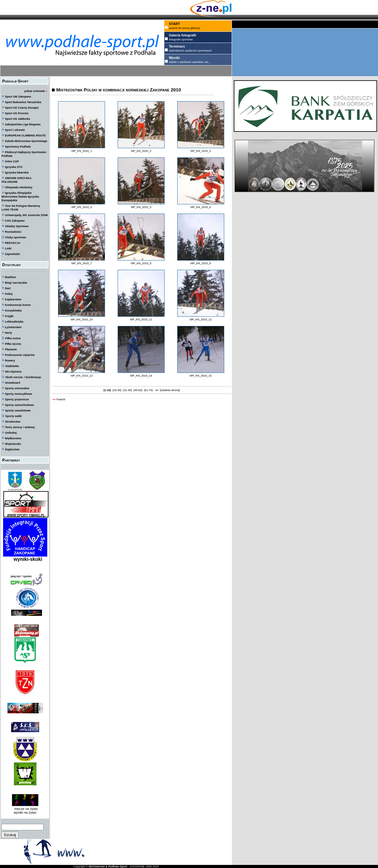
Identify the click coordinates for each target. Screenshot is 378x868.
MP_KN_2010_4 (82, 207)
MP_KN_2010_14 (141, 376)
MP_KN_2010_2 (141, 151)
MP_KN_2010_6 (201, 207)
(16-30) (117, 390)
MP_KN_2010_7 (82, 263)
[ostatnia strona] (170, 390)
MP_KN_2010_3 (201, 151)
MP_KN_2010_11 (141, 319)
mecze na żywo (25, 809)
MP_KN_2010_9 (201, 263)
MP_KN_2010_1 (82, 151)
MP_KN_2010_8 (141, 263)
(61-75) (149, 390)
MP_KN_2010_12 (201, 319)
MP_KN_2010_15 (201, 376)
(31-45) (128, 390)
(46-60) (138, 390)
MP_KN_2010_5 (141, 207)
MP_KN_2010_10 (82, 319)
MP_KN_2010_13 (82, 376)
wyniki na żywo (25, 812)
